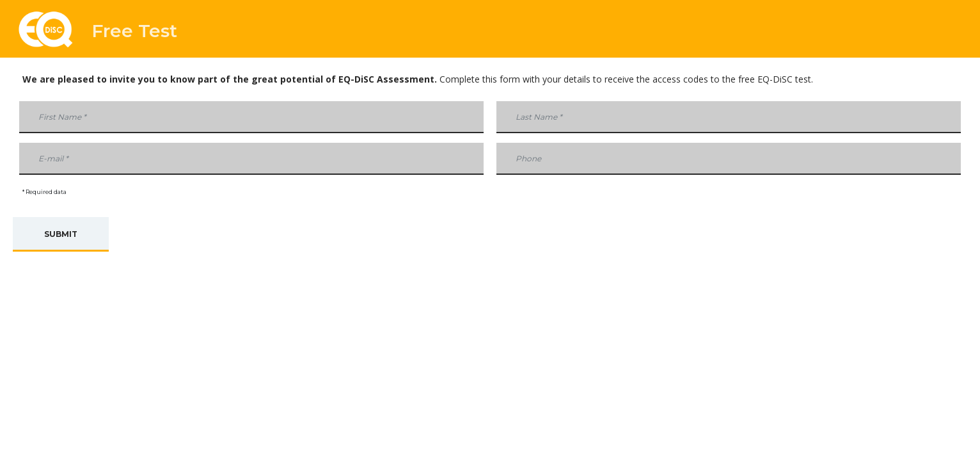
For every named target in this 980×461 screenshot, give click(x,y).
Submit (61, 234)
